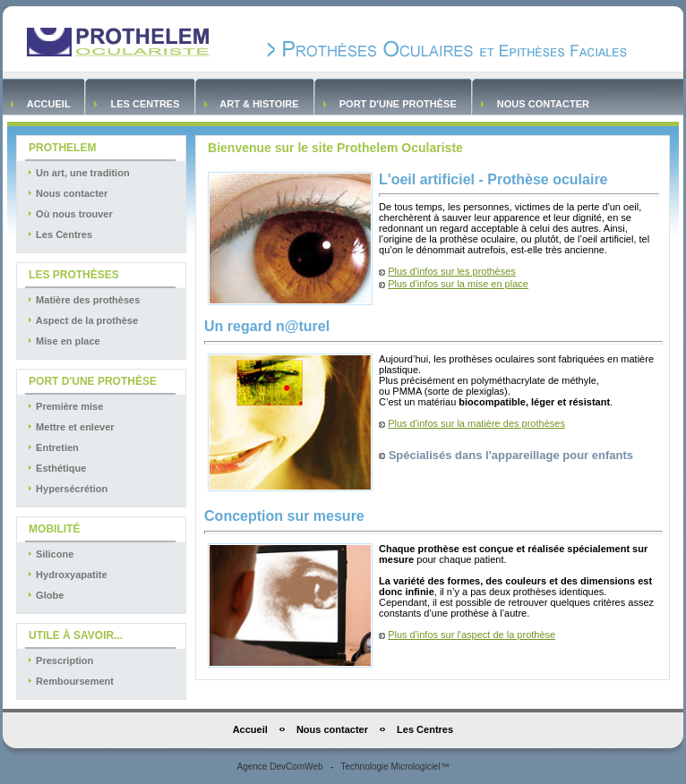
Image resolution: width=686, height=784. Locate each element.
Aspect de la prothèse (82, 320)
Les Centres (145, 104)
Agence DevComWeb (279, 767)
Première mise (64, 406)
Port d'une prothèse (398, 104)
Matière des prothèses (83, 300)
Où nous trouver (69, 214)
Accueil (48, 104)
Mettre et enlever (70, 427)
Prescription (60, 660)
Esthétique (56, 468)
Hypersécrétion (67, 489)
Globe (45, 595)
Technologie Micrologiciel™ (394, 767)
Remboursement (70, 681)
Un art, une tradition (78, 173)
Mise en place (63, 341)
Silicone (50, 554)
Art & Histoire (260, 104)
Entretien (52, 447)
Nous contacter (543, 104)
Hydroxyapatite (67, 575)
